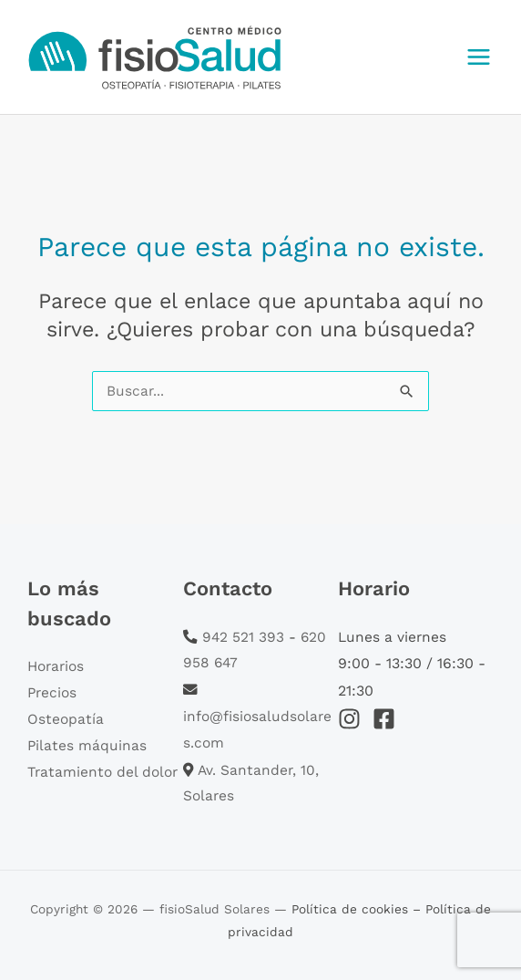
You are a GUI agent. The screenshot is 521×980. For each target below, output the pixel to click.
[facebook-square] (388, 719)
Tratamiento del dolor (102, 772)
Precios (52, 693)
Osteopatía (66, 719)
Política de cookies (352, 909)
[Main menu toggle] (479, 57)
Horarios (56, 666)
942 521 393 (243, 637)
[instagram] (353, 719)
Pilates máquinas (87, 746)
